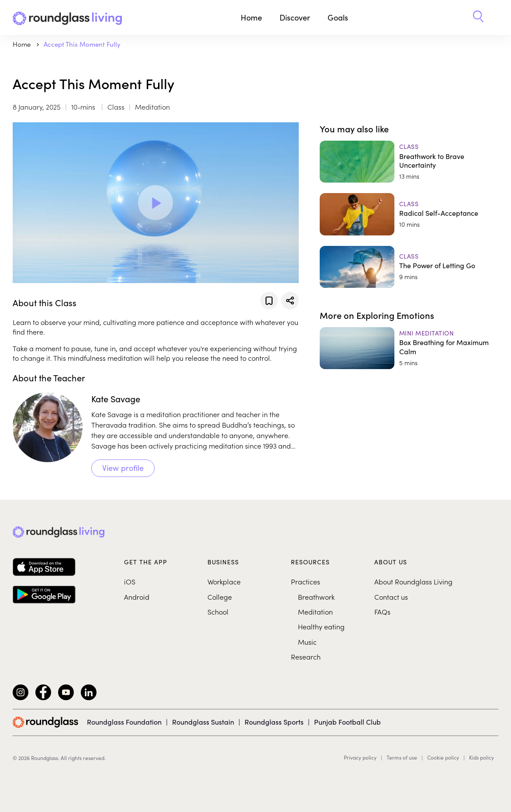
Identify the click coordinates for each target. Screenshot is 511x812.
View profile (123, 468)
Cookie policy (443, 757)
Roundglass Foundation (124, 722)
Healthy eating (321, 626)
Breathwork (316, 597)
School (218, 612)
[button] (478, 17)
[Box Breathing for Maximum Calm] (409, 348)
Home (251, 17)
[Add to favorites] (269, 301)
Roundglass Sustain (203, 722)
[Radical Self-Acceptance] (409, 214)
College (220, 597)
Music (307, 642)
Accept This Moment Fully (82, 44)
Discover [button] (295, 17)
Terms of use (402, 757)
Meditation (315, 612)
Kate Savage (116, 398)
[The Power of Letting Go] (409, 267)
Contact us (391, 597)
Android (137, 597)
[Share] (290, 301)
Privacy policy (360, 757)
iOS (130, 581)
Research (306, 657)
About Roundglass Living (413, 581)
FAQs (382, 612)
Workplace (224, 581)
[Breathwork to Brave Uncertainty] (409, 162)
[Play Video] (155, 203)
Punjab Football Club (347, 722)
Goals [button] (338, 17)
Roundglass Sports (274, 722)
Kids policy (482, 757)
